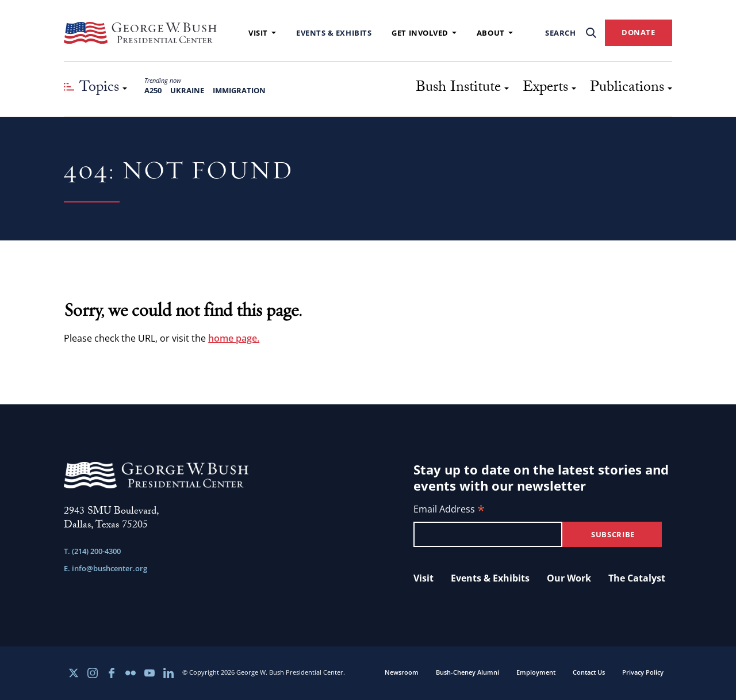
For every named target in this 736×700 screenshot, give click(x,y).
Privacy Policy (643, 672)
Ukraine (187, 90)
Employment (536, 672)
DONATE (639, 32)
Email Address (449, 510)
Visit (262, 33)
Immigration (239, 90)
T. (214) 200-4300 (92, 551)
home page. (234, 338)
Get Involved (424, 33)
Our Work (569, 578)
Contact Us (589, 672)
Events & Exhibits (334, 33)
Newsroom (402, 672)
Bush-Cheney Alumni (467, 672)
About (495, 33)
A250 (153, 90)
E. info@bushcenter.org (106, 568)
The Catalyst (637, 578)
